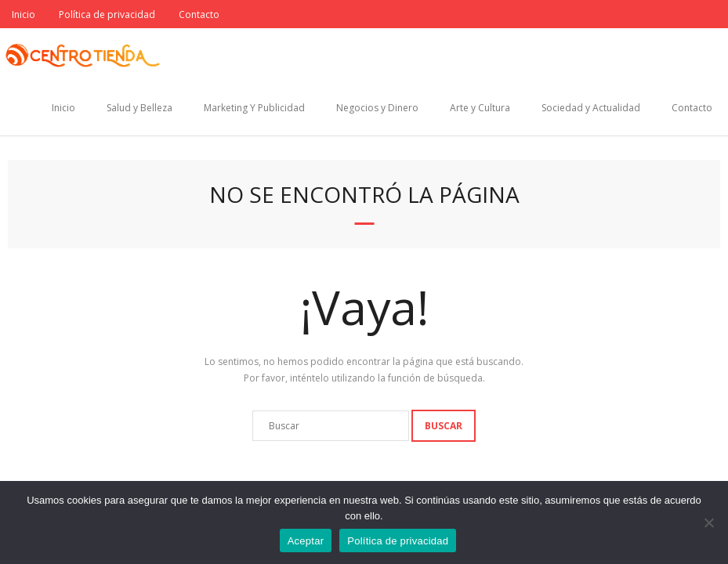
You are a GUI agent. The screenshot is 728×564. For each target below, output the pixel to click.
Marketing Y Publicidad (254, 108)
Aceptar (306, 541)
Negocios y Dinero (377, 108)
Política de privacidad (107, 14)
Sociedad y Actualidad (591, 108)
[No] (708, 522)
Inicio (24, 14)
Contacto (199, 14)
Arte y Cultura (480, 108)
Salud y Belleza (139, 108)
